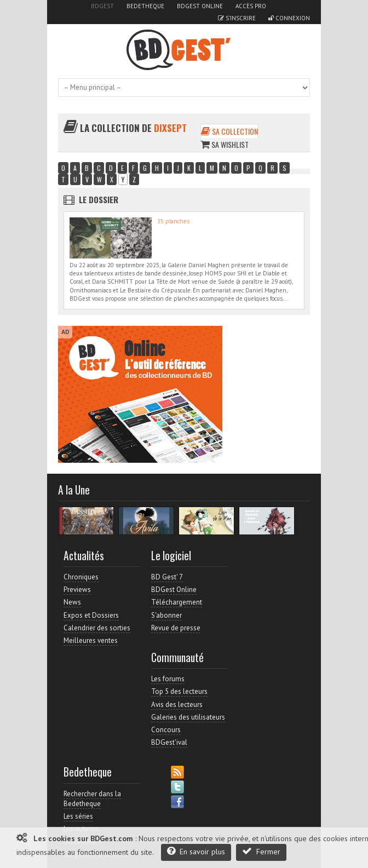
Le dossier (99, 199)
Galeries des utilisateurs (188, 717)
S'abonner (166, 615)
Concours (166, 730)
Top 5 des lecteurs (179, 691)
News (72, 602)
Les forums (168, 679)
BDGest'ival (169, 742)
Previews (77, 590)
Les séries (78, 816)
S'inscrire (237, 18)
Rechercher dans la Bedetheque (92, 799)
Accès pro (251, 6)
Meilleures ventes (91, 640)
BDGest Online (200, 6)
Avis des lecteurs (177, 705)
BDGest (102, 6)
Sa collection (229, 131)
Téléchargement (177, 602)
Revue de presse (176, 628)
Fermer (261, 851)
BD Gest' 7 (167, 577)
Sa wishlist (225, 144)
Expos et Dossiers (91, 615)
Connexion (289, 18)
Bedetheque (145, 6)
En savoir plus (196, 851)
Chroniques (81, 577)
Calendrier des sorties (97, 628)
